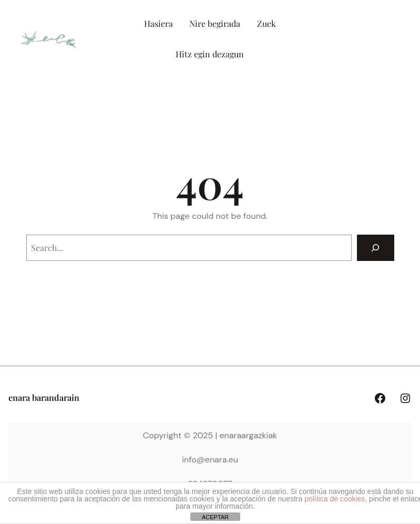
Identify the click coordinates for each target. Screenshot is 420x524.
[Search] (376, 248)
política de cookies (335, 499)
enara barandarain (44, 397)
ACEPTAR (215, 517)
